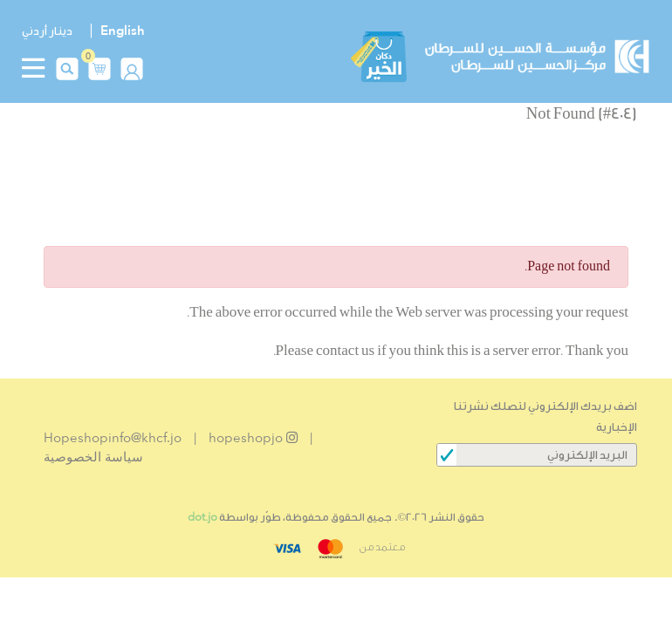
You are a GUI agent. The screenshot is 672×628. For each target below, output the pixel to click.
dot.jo (202, 517)
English (123, 31)
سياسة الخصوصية (93, 457)
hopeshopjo (253, 438)
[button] (99, 67)
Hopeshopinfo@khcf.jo (113, 438)
